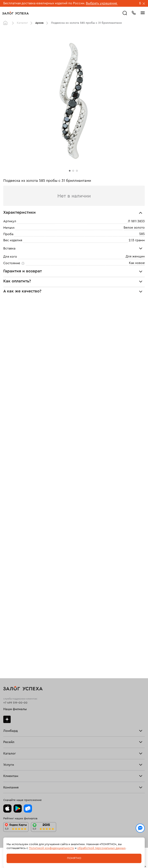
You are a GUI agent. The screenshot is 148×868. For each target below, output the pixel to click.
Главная (6, 23)
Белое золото (134, 228)
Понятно (74, 858)
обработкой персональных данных (101, 848)
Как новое (137, 263)
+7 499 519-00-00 (15, 703)
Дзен (7, 719)
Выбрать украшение (102, 3)
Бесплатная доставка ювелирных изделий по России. (44, 3)
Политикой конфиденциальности (51, 848)
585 (142, 234)
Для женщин (135, 256)
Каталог (22, 23)
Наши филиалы (15, 709)
